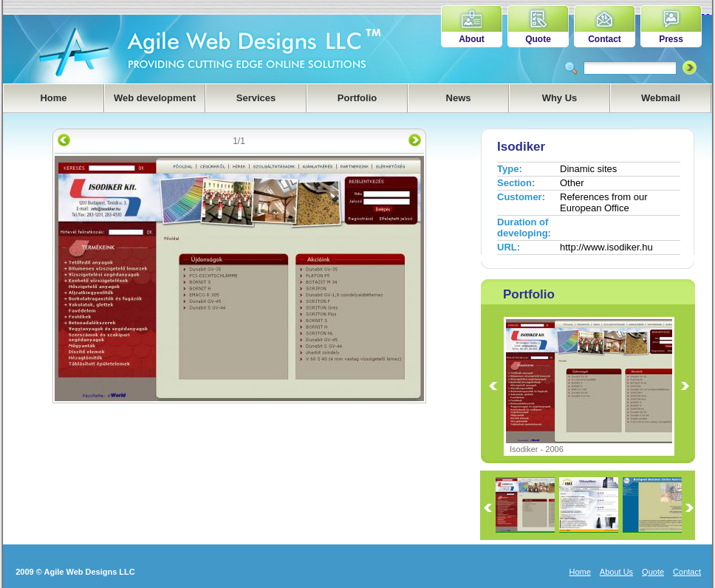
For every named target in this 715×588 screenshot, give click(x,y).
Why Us (560, 98)
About (472, 39)
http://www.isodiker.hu (606, 247)
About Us (616, 572)
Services (256, 98)
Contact (605, 39)
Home (53, 98)
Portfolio (357, 98)
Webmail (661, 98)
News (459, 98)
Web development (155, 98)
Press (671, 39)
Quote (538, 39)
